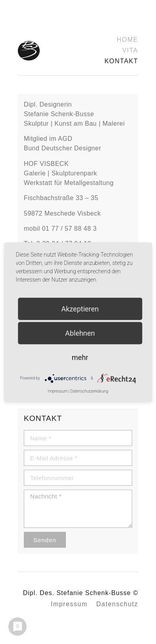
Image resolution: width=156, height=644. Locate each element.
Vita (130, 50)
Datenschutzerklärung (89, 391)
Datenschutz (117, 604)
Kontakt (121, 61)
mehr (80, 357)
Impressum (69, 604)
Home (127, 40)
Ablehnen (80, 333)
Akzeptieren (80, 308)
